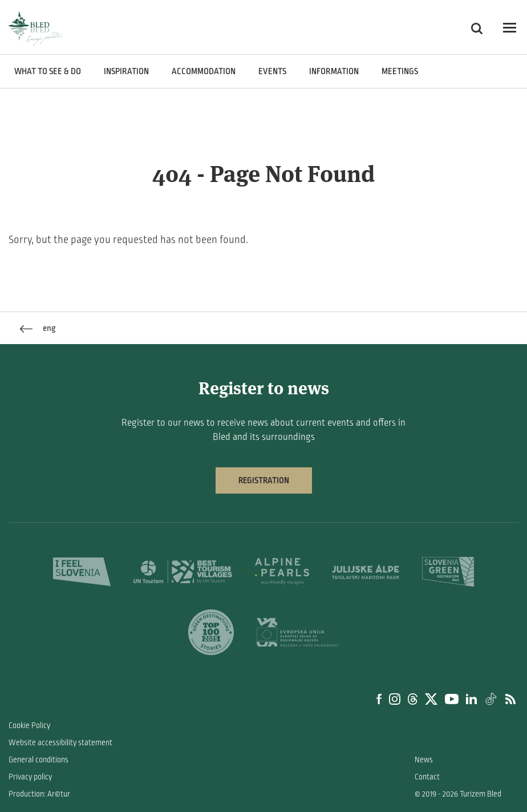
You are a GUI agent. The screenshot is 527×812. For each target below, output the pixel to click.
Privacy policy (30, 777)
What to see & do (48, 71)
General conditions (38, 760)
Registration (264, 480)
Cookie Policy (29, 726)
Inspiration (126, 71)
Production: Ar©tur (39, 794)
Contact (427, 777)
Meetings (400, 71)
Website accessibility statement (60, 743)
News (424, 760)
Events (272, 71)
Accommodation (204, 71)
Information (334, 71)
